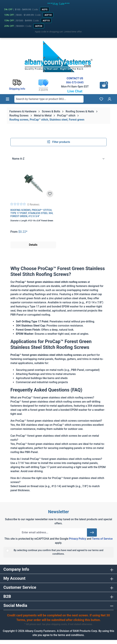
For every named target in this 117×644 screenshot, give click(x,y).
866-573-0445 (75, 82)
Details (33, 245)
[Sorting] (58, 159)
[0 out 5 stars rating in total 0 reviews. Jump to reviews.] (25, 204)
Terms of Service (102, 539)
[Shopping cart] (104, 85)
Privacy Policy (78, 539)
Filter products (59, 142)
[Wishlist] (101, 99)
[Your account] (109, 99)
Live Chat (75, 91)
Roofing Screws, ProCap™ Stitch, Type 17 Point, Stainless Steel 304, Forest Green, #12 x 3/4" (32, 213)
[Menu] (8, 99)
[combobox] (49, 99)
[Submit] (92, 532)
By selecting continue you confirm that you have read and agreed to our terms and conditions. (58, 552)
